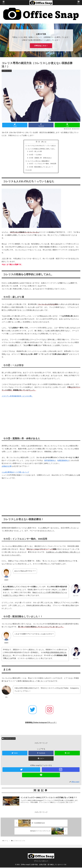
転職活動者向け (63, 461)
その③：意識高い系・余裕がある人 (40, 158)
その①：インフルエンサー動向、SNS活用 (42, 164)
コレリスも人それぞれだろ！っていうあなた (42, 146)
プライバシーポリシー (41, 861)
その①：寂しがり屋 (35, 151)
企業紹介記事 (7, 467)
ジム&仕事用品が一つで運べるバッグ (15, 473)
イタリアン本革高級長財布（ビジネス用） (17, 396)
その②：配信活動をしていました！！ (41, 167)
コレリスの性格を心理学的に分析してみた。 (42, 149)
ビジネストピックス (9, 739)
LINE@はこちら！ (41, 46)
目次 (38, 142)
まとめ (29, 170)
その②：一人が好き (35, 155)
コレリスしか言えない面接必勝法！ (39, 161)
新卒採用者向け (50, 461)
